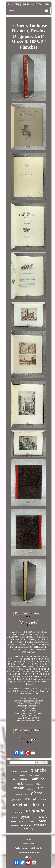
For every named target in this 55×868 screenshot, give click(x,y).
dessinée (15, 825)
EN (26, 857)
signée (19, 783)
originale (35, 811)
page (26, 794)
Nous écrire (29, 844)
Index (29, 839)
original (21, 805)
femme (14, 772)
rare (42, 821)
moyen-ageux (26, 825)
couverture (18, 812)
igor (33, 829)
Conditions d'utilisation (28, 852)
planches (40, 799)
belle (43, 816)
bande (39, 784)
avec (21, 821)
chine (13, 822)
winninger (21, 779)
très (27, 799)
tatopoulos (18, 794)
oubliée (38, 779)
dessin (38, 805)
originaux (22, 775)
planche (39, 770)
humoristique (34, 775)
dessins (19, 788)
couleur (14, 817)
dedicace (30, 789)
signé (24, 771)
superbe (30, 784)
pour (25, 828)
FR (31, 857)
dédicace (16, 800)
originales (40, 825)
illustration (31, 822)
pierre (37, 793)
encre (39, 788)
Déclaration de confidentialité (29, 848)
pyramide (29, 816)
